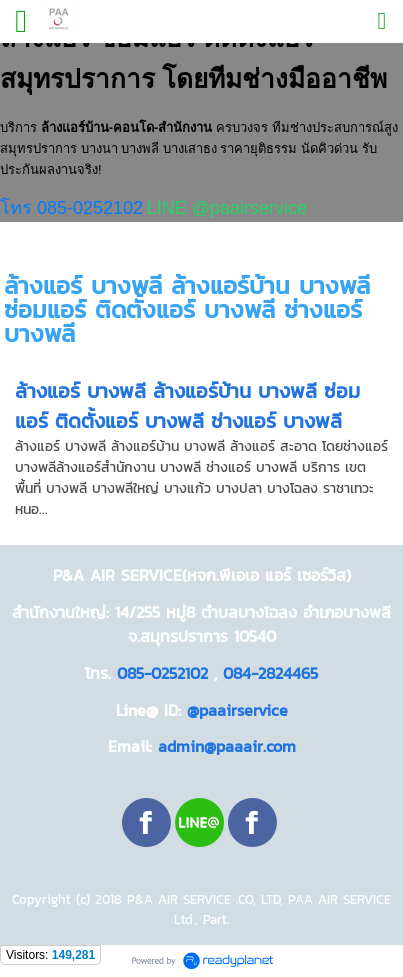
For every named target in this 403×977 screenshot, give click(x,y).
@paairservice (237, 710)
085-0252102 (162, 673)
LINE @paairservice (227, 208)
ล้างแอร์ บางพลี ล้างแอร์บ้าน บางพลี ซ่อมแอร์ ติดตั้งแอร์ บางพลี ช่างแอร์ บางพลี (187, 406)
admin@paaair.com (227, 746)
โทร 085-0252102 (71, 208)
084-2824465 (270, 673)
